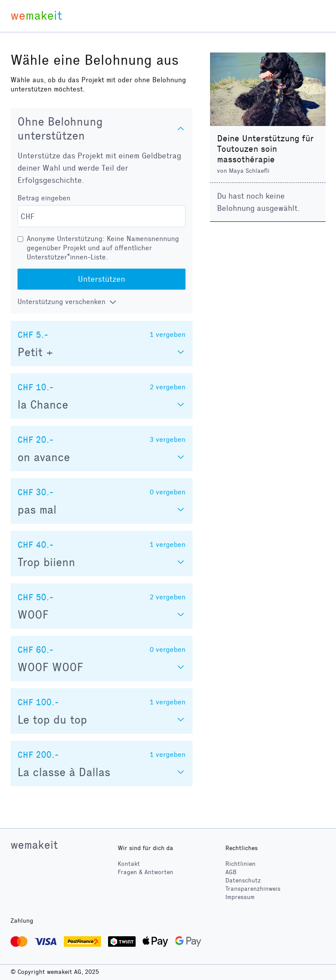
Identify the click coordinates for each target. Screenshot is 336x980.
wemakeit (34, 845)
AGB (231, 872)
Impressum (240, 897)
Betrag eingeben (44, 198)
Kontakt (129, 864)
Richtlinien (240, 864)
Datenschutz (243, 880)
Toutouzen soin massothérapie (247, 154)
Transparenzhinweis (253, 889)
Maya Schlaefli (249, 171)
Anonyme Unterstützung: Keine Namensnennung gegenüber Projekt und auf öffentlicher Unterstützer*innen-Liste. (103, 248)
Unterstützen (101, 279)
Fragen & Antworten (145, 872)
